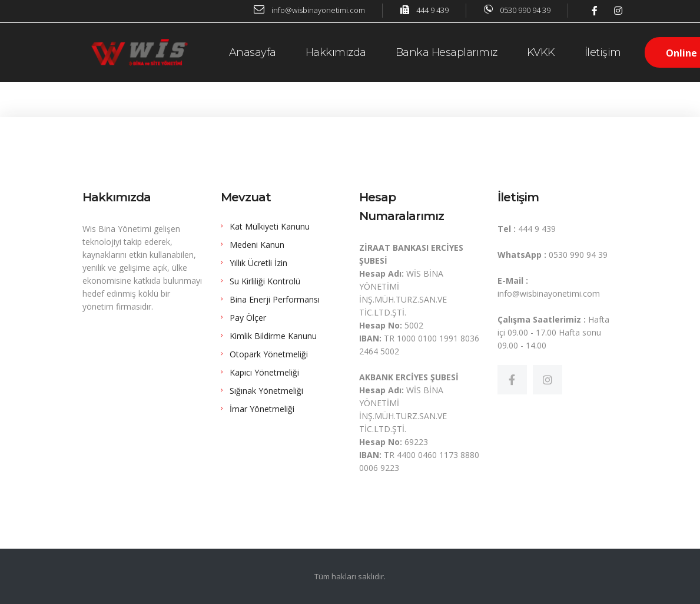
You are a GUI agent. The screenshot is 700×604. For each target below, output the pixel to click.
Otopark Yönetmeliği (269, 354)
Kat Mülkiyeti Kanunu (270, 226)
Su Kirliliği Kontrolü (265, 281)
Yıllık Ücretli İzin (258, 263)
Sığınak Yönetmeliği (266, 391)
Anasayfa (253, 52)
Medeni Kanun (257, 245)
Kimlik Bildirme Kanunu (273, 336)
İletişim (603, 52)
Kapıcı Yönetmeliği (264, 372)
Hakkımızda (336, 52)
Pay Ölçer (248, 318)
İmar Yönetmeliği (262, 409)
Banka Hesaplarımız (447, 52)
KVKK (541, 52)
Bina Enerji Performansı (275, 299)
